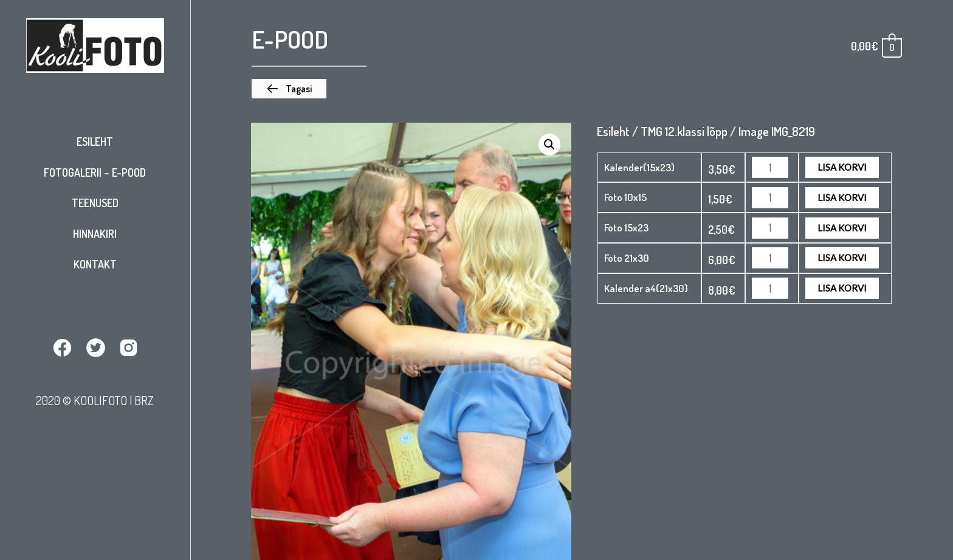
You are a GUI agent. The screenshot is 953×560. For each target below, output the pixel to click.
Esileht (95, 142)
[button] (289, 89)
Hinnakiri (95, 234)
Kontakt (95, 264)
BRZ (144, 400)
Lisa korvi (842, 167)
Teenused (95, 203)
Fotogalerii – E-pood (95, 172)
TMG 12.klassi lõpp (684, 131)
